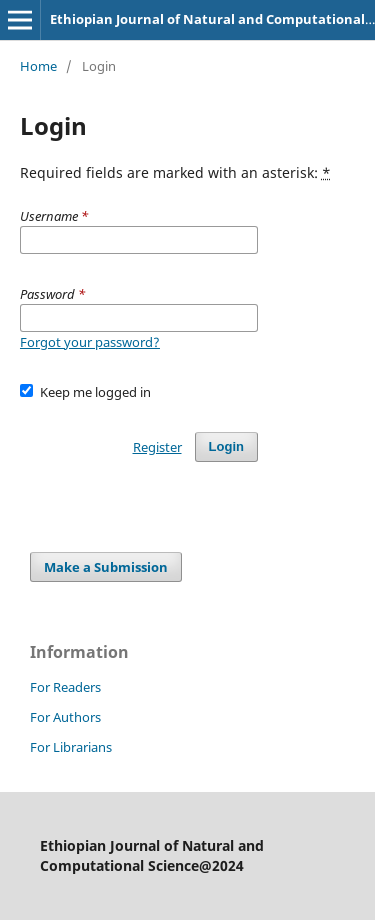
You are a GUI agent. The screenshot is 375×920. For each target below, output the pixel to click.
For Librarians (71, 747)
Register (157, 447)
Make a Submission (106, 567)
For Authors (65, 717)
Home (38, 66)
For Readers (65, 687)
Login (226, 446)
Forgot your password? (90, 342)
